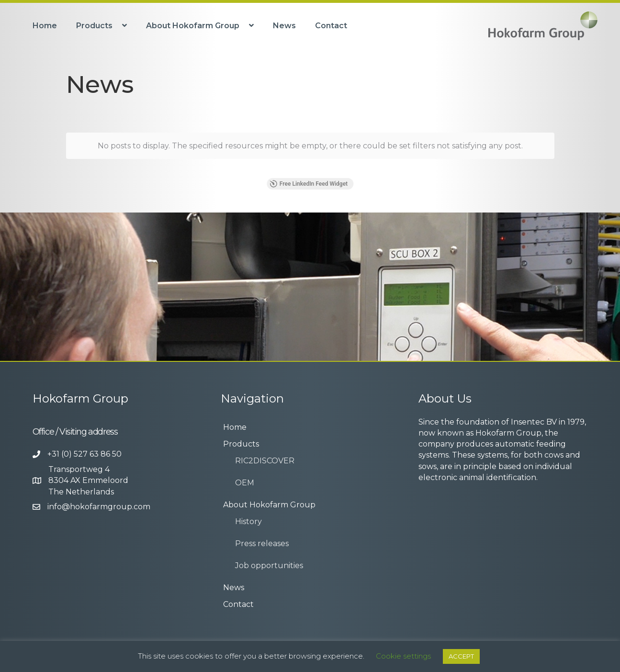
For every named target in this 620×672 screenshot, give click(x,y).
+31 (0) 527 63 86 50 (85, 454)
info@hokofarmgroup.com (99, 507)
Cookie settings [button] (403, 656)
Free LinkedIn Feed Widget (309, 184)
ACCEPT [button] (461, 656)
